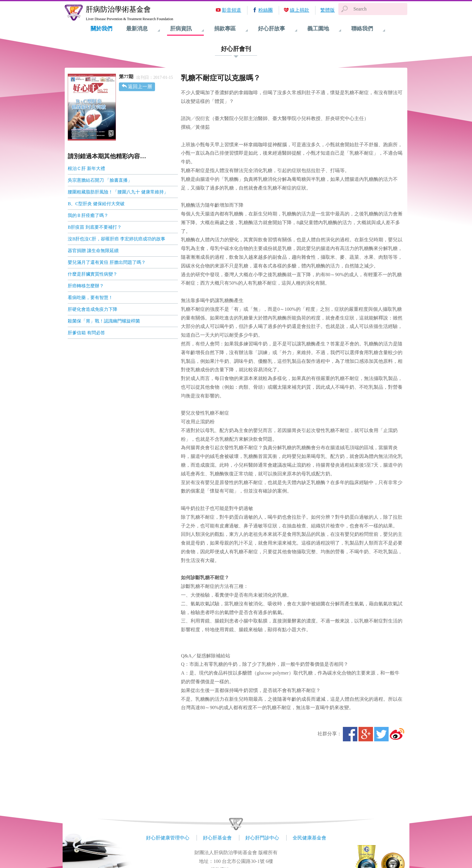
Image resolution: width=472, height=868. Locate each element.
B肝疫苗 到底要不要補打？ (95, 227)
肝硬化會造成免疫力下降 (93, 309)
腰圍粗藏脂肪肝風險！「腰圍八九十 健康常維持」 (118, 192)
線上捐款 (300, 10)
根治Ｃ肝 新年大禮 (86, 168)
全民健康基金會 (309, 838)
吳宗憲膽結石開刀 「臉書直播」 (100, 180)
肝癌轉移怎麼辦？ (86, 286)
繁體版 (328, 10)
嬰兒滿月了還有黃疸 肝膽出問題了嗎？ (107, 262)
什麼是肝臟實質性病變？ (93, 274)
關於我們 (101, 29)
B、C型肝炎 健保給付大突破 (96, 204)
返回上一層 (140, 86)
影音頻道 (231, 10)
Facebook (350, 734)
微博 (397, 734)
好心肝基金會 (217, 838)
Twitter (381, 734)
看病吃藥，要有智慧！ (90, 298)
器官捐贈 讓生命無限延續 (93, 251)
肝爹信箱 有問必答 (86, 333)
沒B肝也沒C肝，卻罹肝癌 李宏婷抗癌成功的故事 (116, 239)
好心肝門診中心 (262, 838)
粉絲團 (265, 10)
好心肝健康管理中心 (168, 838)
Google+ (366, 734)
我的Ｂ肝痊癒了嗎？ (88, 215)
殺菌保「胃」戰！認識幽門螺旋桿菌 (104, 321)
